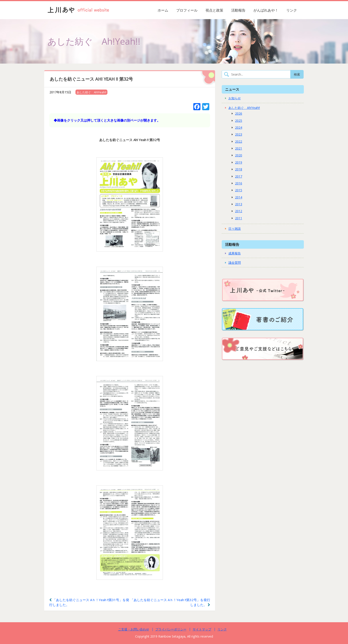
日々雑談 (235, 229)
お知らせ (235, 98)
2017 (239, 176)
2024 (239, 127)
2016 (239, 183)
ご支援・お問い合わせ (134, 629)
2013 (239, 204)
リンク (292, 10)
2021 (239, 148)
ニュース (232, 89)
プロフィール (187, 10)
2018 (239, 169)
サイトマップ (202, 629)
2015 (239, 190)
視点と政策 (214, 10)
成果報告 (235, 253)
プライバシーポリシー (171, 629)
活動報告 (238, 10)
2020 (239, 155)
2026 (239, 113)
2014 (239, 197)
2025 (239, 121)
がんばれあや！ (266, 10)
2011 (239, 218)
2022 (239, 141)
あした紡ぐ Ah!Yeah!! (91, 92)
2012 (239, 211)
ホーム (163, 10)
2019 (239, 162)
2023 (239, 134)
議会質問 (235, 263)
